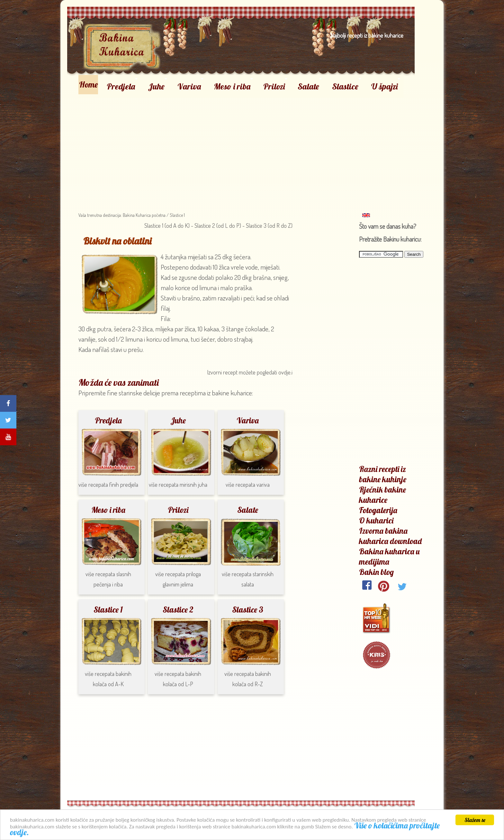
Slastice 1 (177, 215)
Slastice (345, 86)
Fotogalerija (378, 510)
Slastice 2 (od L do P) (218, 226)
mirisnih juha (194, 485)
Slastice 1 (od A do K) (167, 226)
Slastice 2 (178, 609)
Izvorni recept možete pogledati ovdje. (249, 372)
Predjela (121, 86)
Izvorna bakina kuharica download (390, 536)
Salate (308, 86)
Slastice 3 (248, 609)
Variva (189, 86)
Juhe (156, 86)
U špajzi (384, 86)
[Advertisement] (241, 143)
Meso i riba (232, 86)
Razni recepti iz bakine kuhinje (383, 474)
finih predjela (124, 485)
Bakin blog (376, 572)
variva (263, 485)
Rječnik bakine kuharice (382, 495)
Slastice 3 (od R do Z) (269, 226)
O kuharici (376, 520)
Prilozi (274, 86)
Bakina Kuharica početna (144, 215)
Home (89, 84)
